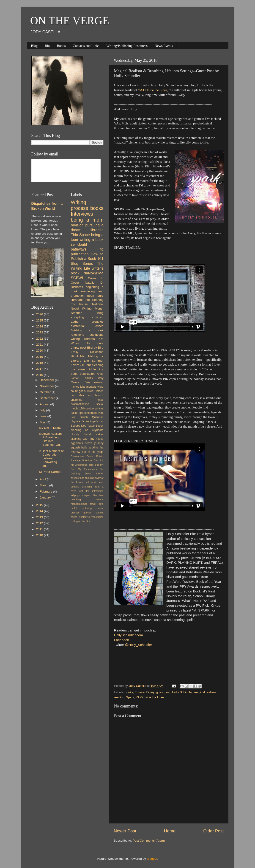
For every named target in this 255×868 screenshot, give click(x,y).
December (47, 380)
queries (87, 513)
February (47, 492)
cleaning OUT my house (87, 439)
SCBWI (77, 278)
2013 (40, 517)
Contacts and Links (86, 46)
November (47, 386)
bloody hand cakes (87, 434)
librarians (77, 300)
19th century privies (91, 409)
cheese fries (77, 478)
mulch (74, 508)
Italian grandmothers (84, 413)
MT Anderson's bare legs (85, 465)
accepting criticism (87, 317)
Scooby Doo (79, 426)
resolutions (96, 335)
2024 (40, 326)
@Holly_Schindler (138, 645)
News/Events (164, 46)
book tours (95, 296)
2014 (40, 511)
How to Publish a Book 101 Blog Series (87, 259)
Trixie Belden (95, 391)
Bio (47, 46)
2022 (40, 339)
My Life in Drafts (50, 428)
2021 (40, 345)
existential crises (87, 326)
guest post (163, 692)
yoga (100, 452)
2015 (40, 505)
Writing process (80, 205)
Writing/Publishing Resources (127, 46)
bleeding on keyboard (87, 430)
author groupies (87, 322)
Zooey (100, 426)
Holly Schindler (182, 692)
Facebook (122, 640)
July (43, 410)
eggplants (77, 443)
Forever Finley (144, 692)
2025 (40, 320)
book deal (78, 395)
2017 (40, 369)
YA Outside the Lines (152, 90)
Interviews (82, 214)
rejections (77, 335)
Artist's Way (94, 378)
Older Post (213, 831)
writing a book (91, 240)
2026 (40, 314)
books (129, 692)
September (48, 398)
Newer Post (125, 831)
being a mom (87, 220)
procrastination (80, 404)
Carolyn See (80, 382)
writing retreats (83, 339)
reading (119, 697)
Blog (34, 46)
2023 (40, 332)
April (43, 479)
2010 (40, 535)
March (45, 485)
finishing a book (87, 330)
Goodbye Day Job (93, 460)
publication (87, 374)
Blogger (152, 859)
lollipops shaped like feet (87, 495)
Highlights (78, 356)
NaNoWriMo (93, 273)
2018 (40, 363)
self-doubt (79, 244)
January (46, 497)
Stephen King (87, 313)
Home (170, 831)
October (46, 392)
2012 (40, 523)
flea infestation (94, 491)
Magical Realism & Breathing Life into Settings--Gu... (51, 439)
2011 (40, 529)
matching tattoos (87, 499)
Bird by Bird (95, 348)
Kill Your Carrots (50, 472)
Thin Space (80, 235)
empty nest (78, 348)
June (44, 416)
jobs (83, 387)
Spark (130, 697)
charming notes (87, 400)
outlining (87, 508)
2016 (40, 375)
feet (81, 491)
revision (77, 225)
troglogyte (84, 517)
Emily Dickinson (87, 352)
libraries (97, 230)
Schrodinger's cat (92, 421)
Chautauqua (78, 456)
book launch (95, 395)
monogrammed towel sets (87, 504)
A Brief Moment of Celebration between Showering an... (51, 458)
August (45, 404)
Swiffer (100, 473)
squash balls (79, 448)
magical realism (205, 692)
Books (61, 46)
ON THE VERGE (70, 21)
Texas (91, 426)
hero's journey (94, 443)
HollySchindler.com (129, 635)
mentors (91, 387)
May (43, 422)
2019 (40, 357)
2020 (40, 351)
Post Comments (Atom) (149, 841)
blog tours (94, 343)
